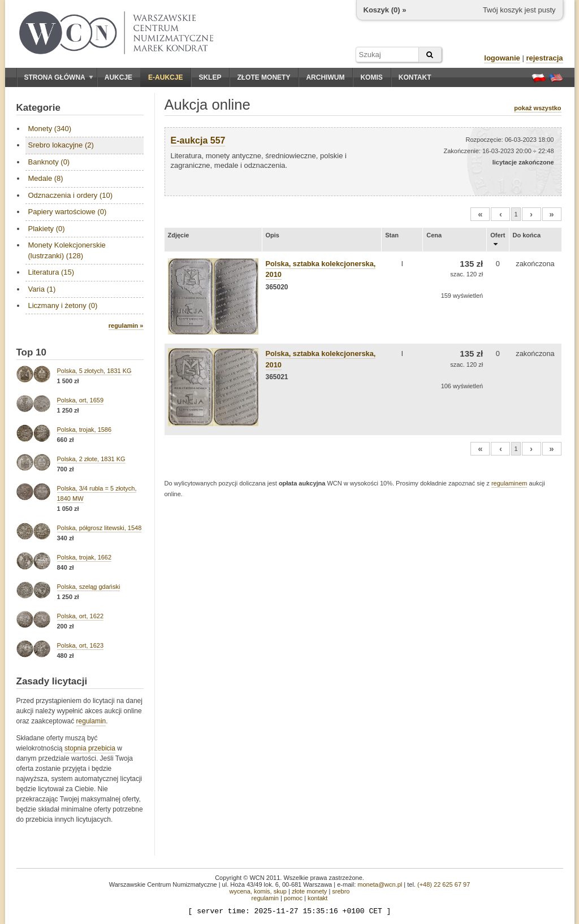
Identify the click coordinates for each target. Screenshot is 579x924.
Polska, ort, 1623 (81, 645)
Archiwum (325, 77)
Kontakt (415, 77)
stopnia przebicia (90, 748)
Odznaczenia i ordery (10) (71, 195)
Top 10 (32, 352)
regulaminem (509, 483)
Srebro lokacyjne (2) (61, 145)
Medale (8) (46, 178)
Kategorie (38, 108)
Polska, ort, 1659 (81, 400)
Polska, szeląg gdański (89, 587)
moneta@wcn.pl (380, 884)
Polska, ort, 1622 (81, 616)
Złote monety (263, 77)
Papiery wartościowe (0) (68, 212)
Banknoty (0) (49, 162)
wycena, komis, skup (258, 891)
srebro (341, 891)
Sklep (210, 77)
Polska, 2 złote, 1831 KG (91, 459)
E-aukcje (165, 77)
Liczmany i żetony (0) (63, 305)
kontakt (317, 898)
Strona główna (59, 77)
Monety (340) (50, 129)
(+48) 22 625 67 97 (444, 884)
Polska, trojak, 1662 (85, 557)
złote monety (309, 891)
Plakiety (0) (47, 229)
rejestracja (544, 58)
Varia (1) (42, 289)
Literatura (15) (51, 272)
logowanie (502, 58)
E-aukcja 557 (198, 140)
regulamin (91, 721)
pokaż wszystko (537, 108)
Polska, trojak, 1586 (85, 430)
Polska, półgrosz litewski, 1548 (100, 528)
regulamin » (126, 326)
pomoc (293, 898)
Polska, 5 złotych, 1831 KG (94, 371)
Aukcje (118, 77)
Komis (371, 77)
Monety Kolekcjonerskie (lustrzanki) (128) (67, 250)
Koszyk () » (385, 10)
